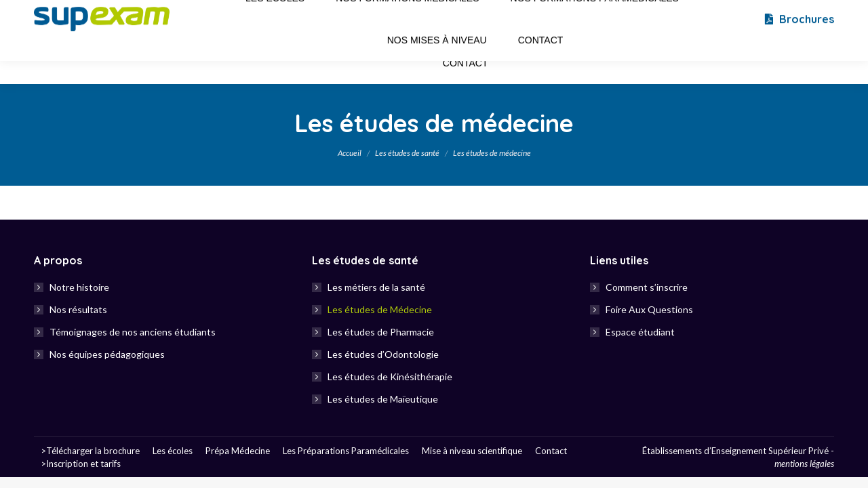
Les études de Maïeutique (383, 399)
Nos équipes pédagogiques (107, 354)
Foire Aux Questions (649, 309)
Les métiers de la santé (376, 287)
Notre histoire (79, 287)
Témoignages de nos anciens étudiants (133, 332)
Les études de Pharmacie (381, 332)
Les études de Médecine (380, 309)
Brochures (798, 42)
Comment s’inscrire (647, 287)
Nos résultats (78, 309)
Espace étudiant (640, 332)
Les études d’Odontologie (383, 354)
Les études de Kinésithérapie (390, 377)
